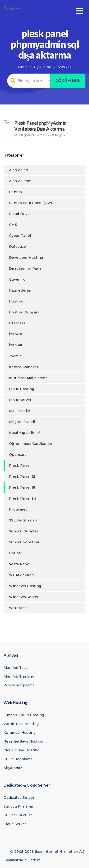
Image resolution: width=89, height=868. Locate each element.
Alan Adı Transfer (19, 676)
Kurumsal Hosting (20, 733)
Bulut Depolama (18, 759)
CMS (13, 225)
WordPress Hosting (21, 724)
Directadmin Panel (26, 268)
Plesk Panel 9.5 (23, 498)
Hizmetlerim (20, 290)
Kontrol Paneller (24, 367)
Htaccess (17, 323)
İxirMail (15, 345)
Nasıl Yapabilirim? (25, 433)
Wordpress (19, 608)
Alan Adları (19, 170)
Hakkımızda (13, 860)
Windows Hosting (25, 586)
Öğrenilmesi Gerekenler (31, 444)
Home (23, 67)
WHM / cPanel (22, 575)
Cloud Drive (19, 214)
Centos (15, 192)
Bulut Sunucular (18, 815)
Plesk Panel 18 (22, 487)
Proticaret (18, 509)
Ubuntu (16, 553)
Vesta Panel (20, 564)
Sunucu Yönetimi (24, 542)
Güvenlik (17, 279)
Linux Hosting (22, 389)
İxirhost (16, 334)
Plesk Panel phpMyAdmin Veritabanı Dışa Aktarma (40, 126)
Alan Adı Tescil (17, 668)
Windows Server (24, 597)
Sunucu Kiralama (18, 806)
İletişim (34, 860)
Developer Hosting (26, 258)
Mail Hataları (20, 411)
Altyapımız (13, 768)
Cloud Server (15, 824)
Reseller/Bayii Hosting (23, 741)
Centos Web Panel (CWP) (32, 203)
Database (17, 247)
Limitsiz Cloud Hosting (24, 715)
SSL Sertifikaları (23, 520)
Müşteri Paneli (22, 422)
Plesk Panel (20, 466)
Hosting (16, 301)
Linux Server (20, 400)
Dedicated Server (19, 798)
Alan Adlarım (20, 181)
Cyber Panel (20, 236)
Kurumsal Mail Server (28, 378)
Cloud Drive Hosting (22, 750)
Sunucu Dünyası (23, 531)
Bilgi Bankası (42, 67)
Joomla (15, 356)
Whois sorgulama (19, 685)
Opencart (17, 455)
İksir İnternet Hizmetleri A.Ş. (60, 852)
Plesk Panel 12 (22, 476)
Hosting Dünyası (24, 312)
